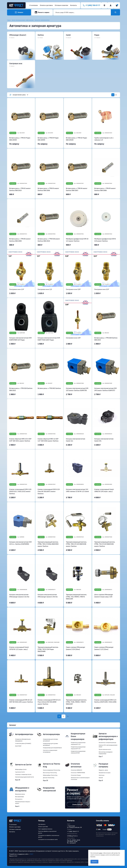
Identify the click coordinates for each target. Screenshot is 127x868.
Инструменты (19, 799)
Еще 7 (101, 756)
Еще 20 (18, 780)
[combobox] (82, 12)
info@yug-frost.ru (72, 836)
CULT (32, 854)
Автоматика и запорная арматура (42, 20)
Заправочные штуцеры (105, 773)
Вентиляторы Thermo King (50, 773)
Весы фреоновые (19, 797)
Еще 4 (17, 806)
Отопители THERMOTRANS (78, 773)
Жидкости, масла (103, 770)
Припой (101, 778)
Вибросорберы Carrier (21, 769)
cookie (100, 853)
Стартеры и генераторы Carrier (23, 774)
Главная (9, 20)
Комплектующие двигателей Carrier (25, 777)
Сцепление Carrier (20, 772)
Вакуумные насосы (20, 794)
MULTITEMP (18, 746)
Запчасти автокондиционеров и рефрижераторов (23, 20)
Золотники (102, 775)
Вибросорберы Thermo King (50, 775)
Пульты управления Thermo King (52, 770)
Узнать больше (77, 804)
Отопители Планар (76, 775)
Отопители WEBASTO (76, 770)
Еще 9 (101, 780)
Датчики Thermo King (49, 778)
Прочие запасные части (105, 749)
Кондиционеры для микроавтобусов (52, 748)
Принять (94, 862)
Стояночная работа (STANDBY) (23, 743)
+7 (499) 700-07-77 (73, 831)
